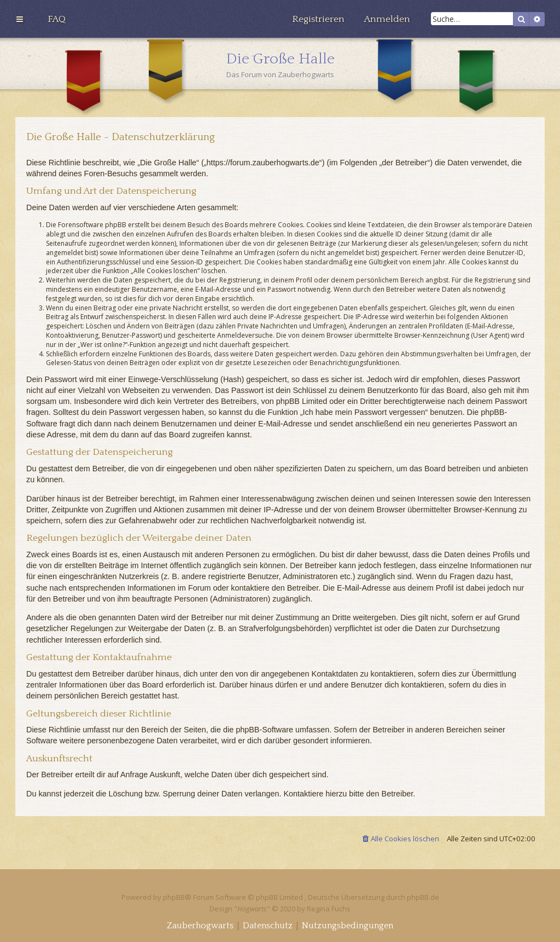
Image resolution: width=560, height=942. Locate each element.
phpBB (174, 897)
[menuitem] (57, 19)
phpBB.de (423, 897)
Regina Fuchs (329, 909)
